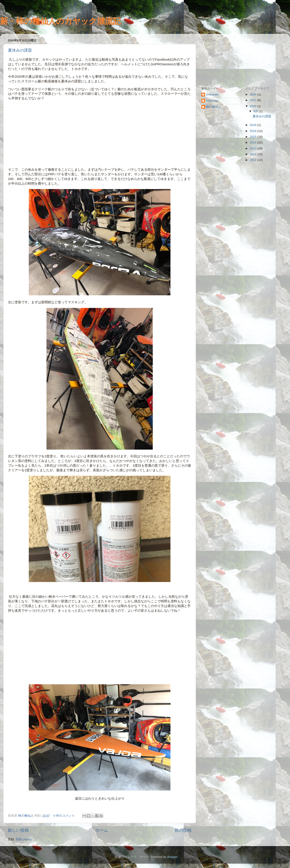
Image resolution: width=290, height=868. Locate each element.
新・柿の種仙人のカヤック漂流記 (60, 21)
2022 (253, 100)
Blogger (172, 857)
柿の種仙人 (214, 107)
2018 (253, 125)
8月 (256, 111)
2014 (253, 142)
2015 (253, 137)
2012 (253, 154)
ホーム (102, 830)
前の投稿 (183, 830)
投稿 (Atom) (24, 839)
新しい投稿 (18, 830)
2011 (253, 160)
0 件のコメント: (65, 816)
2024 (253, 94)
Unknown (212, 94)
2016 (253, 131)
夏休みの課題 (20, 50)
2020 (253, 106)
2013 (253, 148)
